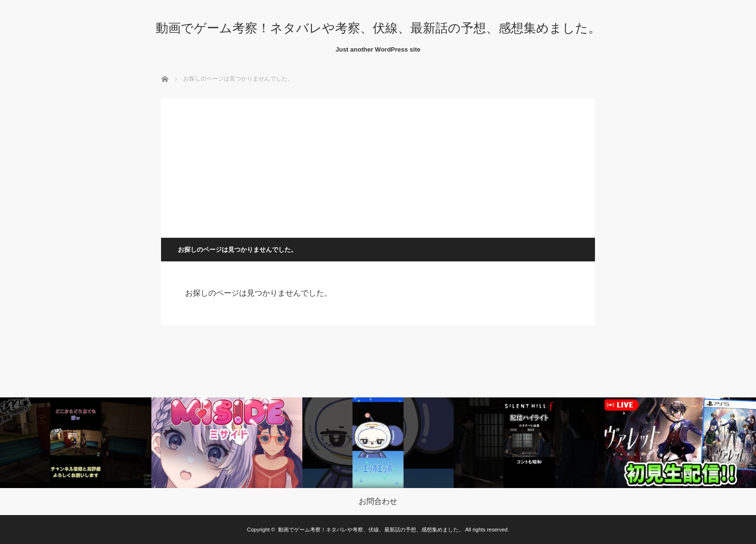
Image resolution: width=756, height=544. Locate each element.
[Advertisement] (378, 165)
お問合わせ (378, 502)
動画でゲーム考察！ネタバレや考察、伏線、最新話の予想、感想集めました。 (378, 28)
